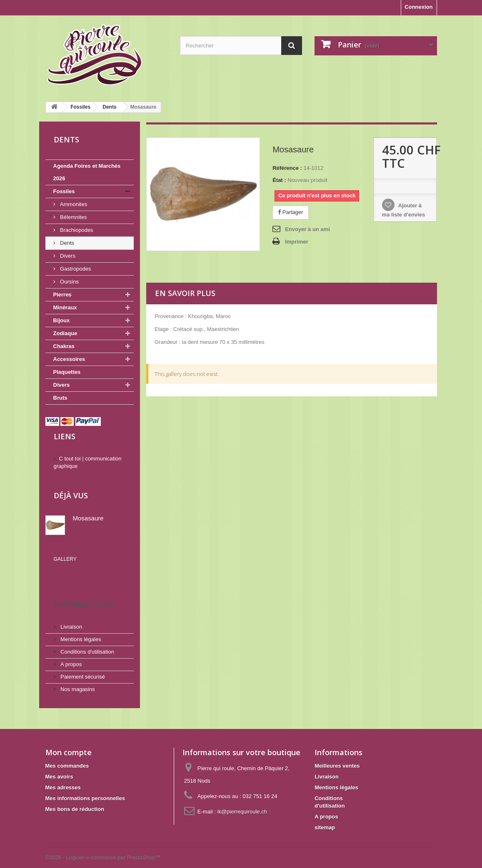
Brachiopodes (76, 230)
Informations (83, 592)
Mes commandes (67, 754)
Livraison (71, 615)
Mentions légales (80, 627)
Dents (67, 243)
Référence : (287, 168)
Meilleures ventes (337, 754)
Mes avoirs (59, 765)
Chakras (64, 346)
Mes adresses (63, 775)
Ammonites (73, 204)
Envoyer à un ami (307, 229)
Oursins (69, 282)
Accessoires (69, 359)
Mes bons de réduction (75, 797)
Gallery (65, 559)
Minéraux (65, 307)
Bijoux (62, 320)
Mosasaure (88, 518)
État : (279, 180)
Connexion (418, 7)
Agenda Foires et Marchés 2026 (87, 172)
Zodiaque (65, 333)
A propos (71, 652)
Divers (67, 256)
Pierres (62, 295)
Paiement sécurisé (82, 665)
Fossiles (64, 191)
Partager (290, 212)
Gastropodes (75, 269)
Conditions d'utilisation (87, 640)
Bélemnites (73, 217)
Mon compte (69, 740)
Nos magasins (77, 677)
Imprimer (297, 242)
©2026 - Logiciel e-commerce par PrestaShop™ (103, 845)
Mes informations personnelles (85, 786)
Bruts (60, 398)
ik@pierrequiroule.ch (242, 800)
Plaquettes (67, 372)
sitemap (325, 815)
